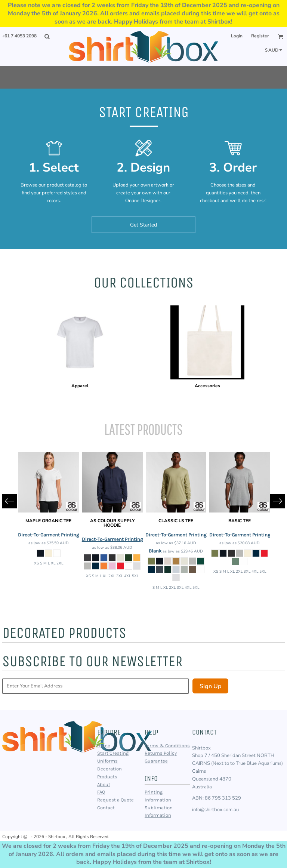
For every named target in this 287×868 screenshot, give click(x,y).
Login (237, 36)
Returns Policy (161, 753)
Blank (155, 551)
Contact (106, 808)
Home (104, 746)
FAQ (101, 792)
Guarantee (156, 761)
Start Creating (113, 753)
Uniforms (107, 761)
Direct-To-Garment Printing (48, 535)
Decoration (109, 769)
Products (107, 777)
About (104, 784)
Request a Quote (115, 800)
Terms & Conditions (167, 746)
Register (260, 36)
